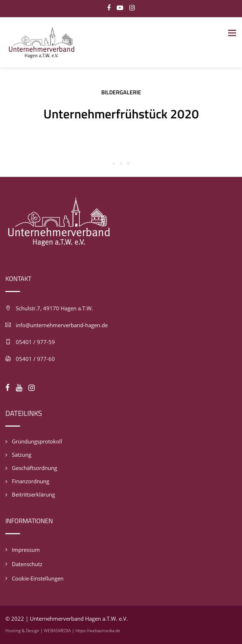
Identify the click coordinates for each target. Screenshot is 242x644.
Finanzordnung (31, 481)
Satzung (22, 455)
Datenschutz (27, 564)
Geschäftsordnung (34, 468)
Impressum (26, 550)
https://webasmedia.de (98, 631)
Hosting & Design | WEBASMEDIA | (40, 631)
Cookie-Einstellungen (38, 578)
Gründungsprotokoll (37, 441)
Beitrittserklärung (33, 494)
